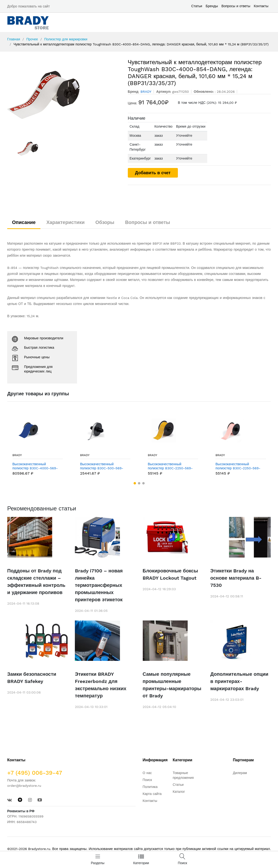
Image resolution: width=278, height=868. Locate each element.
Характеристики (66, 222)
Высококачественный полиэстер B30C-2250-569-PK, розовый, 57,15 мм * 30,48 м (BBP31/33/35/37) (239, 466)
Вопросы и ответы (236, 6)
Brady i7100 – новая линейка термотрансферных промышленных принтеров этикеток (99, 585)
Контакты (261, 6)
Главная (14, 39)
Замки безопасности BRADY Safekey (32, 678)
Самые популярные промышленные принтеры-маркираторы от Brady (172, 685)
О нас (147, 773)
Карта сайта (152, 794)
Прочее (32, 39)
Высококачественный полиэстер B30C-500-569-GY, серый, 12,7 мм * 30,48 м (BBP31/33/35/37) (103, 466)
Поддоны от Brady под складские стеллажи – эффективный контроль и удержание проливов (36, 582)
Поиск (147, 780)
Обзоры (105, 222)
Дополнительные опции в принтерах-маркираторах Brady (239, 681)
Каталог (179, 792)
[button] (135, 483)
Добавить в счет (153, 173)
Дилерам (240, 773)
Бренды (212, 6)
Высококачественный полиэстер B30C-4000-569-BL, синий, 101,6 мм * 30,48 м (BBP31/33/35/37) (36, 466)
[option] (64, 95)
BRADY (17, 455)
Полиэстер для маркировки (66, 39)
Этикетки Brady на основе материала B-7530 (236, 578)
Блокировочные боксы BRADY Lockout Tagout (170, 574)
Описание (24, 222)
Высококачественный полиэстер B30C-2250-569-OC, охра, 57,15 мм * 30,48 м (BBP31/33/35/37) (171, 466)
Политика (150, 787)
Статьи (197, 6)
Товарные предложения (183, 775)
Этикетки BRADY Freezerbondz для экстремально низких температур (101, 685)
